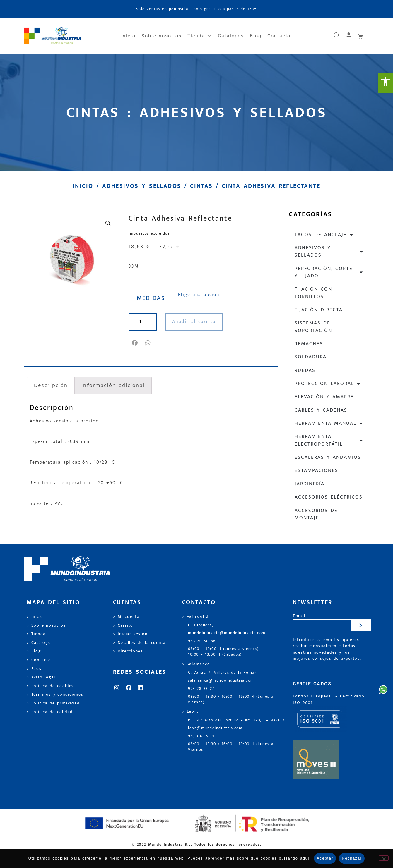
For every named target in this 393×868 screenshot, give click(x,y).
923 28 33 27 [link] (201, 689)
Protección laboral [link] (328, 384)
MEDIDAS (151, 298)
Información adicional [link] (113, 385)
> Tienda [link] (36, 634)
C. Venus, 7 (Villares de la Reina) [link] (222, 673)
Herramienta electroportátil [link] (329, 440)
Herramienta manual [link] (329, 423)
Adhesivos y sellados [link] (142, 186)
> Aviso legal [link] (41, 677)
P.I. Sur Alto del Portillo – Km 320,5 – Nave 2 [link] (236, 720)
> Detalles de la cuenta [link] (139, 643)
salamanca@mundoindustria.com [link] (221, 681)
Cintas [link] (201, 186)
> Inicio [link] (35, 617)
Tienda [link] (200, 36)
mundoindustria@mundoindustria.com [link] (227, 633)
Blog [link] (256, 36)
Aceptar (325, 858)
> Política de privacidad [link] (53, 703)
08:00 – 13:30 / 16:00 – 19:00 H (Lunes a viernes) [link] (231, 699)
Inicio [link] (129, 36)
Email (299, 616)
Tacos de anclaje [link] (324, 235)
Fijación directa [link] (319, 310)
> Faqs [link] (34, 669)
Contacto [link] (279, 36)
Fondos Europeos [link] (313, 696)
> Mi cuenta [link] (126, 617)
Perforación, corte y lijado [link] (329, 272)
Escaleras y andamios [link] (328, 457)
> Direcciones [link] (128, 651)
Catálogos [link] (231, 36)
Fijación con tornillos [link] (313, 293)
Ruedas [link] (305, 370)
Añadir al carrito (194, 322)
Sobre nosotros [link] (161, 36)
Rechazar (352, 858)
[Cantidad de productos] (143, 322)
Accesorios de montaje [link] (316, 514)
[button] (135, 343)
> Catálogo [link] (39, 643)
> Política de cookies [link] (50, 686)
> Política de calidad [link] (50, 712)
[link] (385, 83)
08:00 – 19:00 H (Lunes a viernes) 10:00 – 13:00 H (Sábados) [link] (223, 652)
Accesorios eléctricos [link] (329, 497)
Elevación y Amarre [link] (324, 397)
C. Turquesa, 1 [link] (203, 625)
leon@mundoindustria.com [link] (215, 728)
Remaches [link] (309, 344)
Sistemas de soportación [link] (313, 327)
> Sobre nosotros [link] (46, 625)
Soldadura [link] (311, 357)
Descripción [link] (51, 385)
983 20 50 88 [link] (202, 641)
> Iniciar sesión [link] (130, 634)
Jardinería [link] (310, 484)
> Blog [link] (34, 651)
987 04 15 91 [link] (201, 736)
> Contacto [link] (39, 660)
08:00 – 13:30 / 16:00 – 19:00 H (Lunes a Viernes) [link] (231, 747)
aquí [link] (305, 858)
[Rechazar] (384, 858)
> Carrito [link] (123, 625)
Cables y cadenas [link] (321, 410)
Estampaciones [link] (316, 470)
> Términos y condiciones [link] (55, 695)
